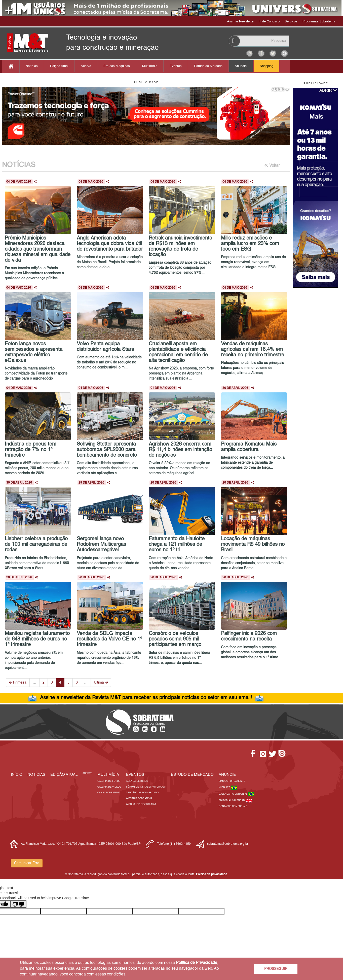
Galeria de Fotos (109, 781)
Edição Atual (59, 66)
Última (101, 682)
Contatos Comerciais (233, 806)
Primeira (18, 682)
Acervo (86, 66)
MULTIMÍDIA (108, 775)
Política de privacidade (212, 874)
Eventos (176, 66)
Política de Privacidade (197, 963)
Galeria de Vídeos (109, 787)
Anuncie (241, 66)
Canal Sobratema (109, 793)
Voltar (272, 165)
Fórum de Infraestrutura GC (146, 787)
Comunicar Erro (27, 863)
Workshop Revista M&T (141, 804)
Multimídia (150, 66)
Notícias (32, 66)
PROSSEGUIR (276, 969)
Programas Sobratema (319, 22)
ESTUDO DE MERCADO (192, 775)
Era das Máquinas (117, 66)
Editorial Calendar (232, 801)
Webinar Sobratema (139, 799)
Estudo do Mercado (208, 66)
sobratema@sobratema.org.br (228, 844)
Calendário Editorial (233, 794)
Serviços (291, 22)
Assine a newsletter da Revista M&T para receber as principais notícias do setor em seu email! (146, 698)
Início (17, 775)
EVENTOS (135, 775)
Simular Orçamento (232, 781)
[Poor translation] (18, 904)
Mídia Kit (225, 787)
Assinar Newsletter (241, 22)
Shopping (266, 66)
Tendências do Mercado (142, 793)
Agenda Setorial (137, 781)
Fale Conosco (270, 22)
